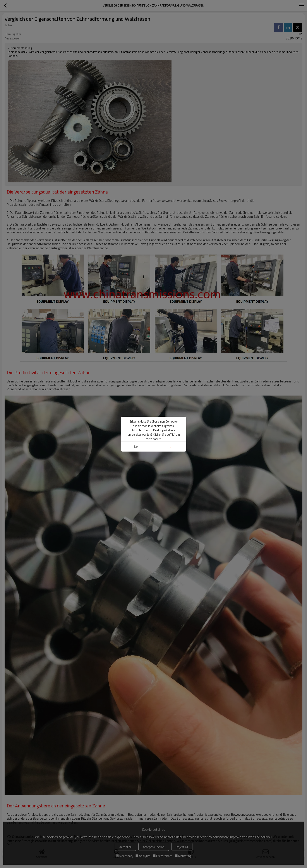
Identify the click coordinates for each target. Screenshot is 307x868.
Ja (170, 447)
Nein (137, 447)
